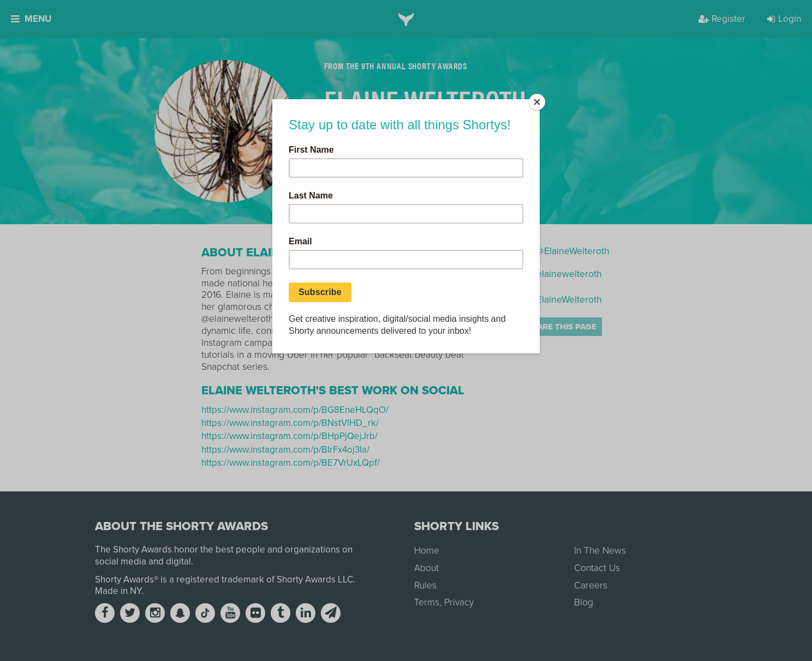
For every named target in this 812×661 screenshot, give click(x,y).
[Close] (537, 102)
